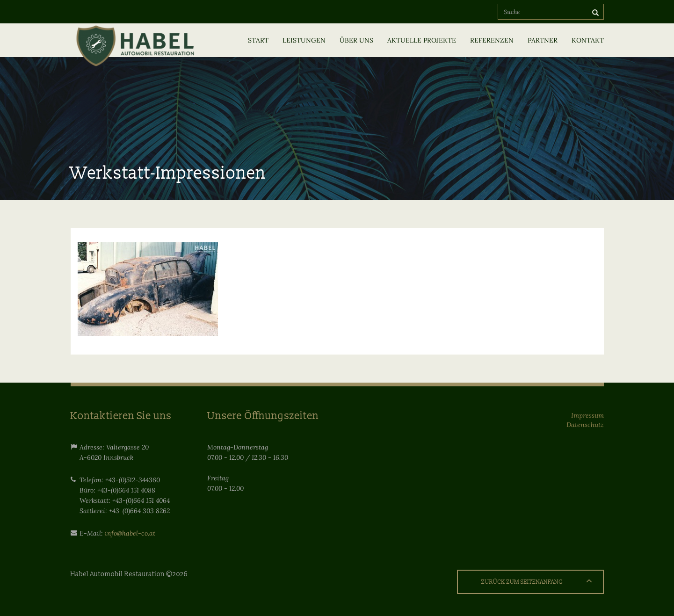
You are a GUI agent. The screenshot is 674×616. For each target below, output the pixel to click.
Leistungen (304, 40)
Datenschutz (585, 425)
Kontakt (588, 40)
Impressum (587, 415)
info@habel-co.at (130, 533)
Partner (543, 40)
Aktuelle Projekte (422, 40)
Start (258, 40)
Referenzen (492, 40)
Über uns (356, 40)
